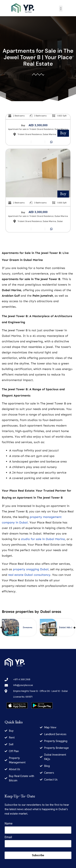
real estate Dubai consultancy (29, 575)
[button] (61, 9)
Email (8, 837)
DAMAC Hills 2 (66, 628)
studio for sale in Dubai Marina (43, 539)
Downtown (28, 628)
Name (8, 824)
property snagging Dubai (31, 569)
